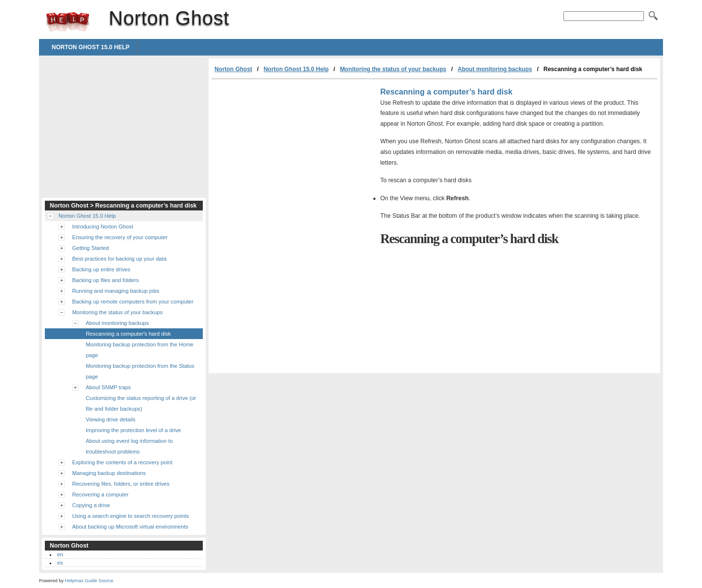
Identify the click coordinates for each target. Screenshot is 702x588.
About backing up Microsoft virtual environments (130, 527)
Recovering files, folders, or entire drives (121, 484)
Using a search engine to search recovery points (130, 516)
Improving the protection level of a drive (133, 430)
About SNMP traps (108, 387)
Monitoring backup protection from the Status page (140, 371)
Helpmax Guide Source (89, 580)
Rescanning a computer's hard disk (128, 334)
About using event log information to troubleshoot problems (129, 446)
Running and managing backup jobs (116, 291)
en (60, 554)
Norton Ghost (68, 22)
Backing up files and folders (106, 280)
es (60, 563)
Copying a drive (91, 505)
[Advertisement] (293, 152)
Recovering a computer (100, 494)
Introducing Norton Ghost (103, 227)
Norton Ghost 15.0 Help (91, 47)
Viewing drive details (111, 419)
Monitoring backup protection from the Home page (140, 350)
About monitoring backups (495, 69)
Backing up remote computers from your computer (133, 302)
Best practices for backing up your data (119, 259)
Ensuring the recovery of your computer (120, 237)
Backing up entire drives (101, 269)
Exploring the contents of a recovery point (122, 462)
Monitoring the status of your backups (393, 69)
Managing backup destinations (109, 473)
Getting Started (90, 248)
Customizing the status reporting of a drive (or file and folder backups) (141, 403)
